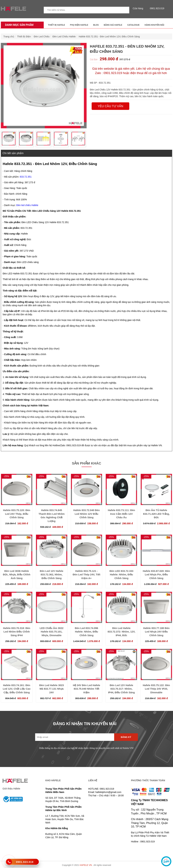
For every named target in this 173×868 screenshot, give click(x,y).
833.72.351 (26, 177)
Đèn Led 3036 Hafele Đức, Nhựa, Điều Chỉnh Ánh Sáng (17, 575)
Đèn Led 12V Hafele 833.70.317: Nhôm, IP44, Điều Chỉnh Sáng (121, 689)
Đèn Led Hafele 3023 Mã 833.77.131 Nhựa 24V (52, 689)
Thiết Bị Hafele (56, 25)
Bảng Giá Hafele (113, 25)
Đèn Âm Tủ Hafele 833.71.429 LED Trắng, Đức (156, 514)
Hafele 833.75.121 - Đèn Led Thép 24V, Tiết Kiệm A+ (86, 575)
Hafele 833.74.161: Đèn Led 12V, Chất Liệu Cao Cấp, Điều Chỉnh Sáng (17, 689)
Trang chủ (9, 37)
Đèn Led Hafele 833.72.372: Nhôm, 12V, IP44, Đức (121, 632)
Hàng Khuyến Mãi (154, 25)
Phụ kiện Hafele (79, 25)
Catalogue (133, 25)
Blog (96, 25)
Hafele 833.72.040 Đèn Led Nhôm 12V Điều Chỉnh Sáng (86, 514)
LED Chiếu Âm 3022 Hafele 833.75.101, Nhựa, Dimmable (52, 632)
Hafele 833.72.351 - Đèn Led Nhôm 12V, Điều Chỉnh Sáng (109, 37)
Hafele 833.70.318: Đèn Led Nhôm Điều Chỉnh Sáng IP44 (17, 632)
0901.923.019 (156, 8)
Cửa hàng (139, 8)
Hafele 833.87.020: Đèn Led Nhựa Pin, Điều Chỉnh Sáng (156, 575)
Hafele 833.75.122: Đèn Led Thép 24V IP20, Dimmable (156, 689)
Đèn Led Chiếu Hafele (64, 37)
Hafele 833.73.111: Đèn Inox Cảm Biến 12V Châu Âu (121, 514)
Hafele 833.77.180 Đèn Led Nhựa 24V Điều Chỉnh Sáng (156, 632)
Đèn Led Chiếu (42, 37)
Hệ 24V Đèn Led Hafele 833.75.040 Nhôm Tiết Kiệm (86, 689)
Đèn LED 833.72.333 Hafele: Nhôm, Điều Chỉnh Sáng (121, 575)
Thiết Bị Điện (24, 37)
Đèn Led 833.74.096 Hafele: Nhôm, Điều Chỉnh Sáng (86, 632)
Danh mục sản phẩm (18, 25)
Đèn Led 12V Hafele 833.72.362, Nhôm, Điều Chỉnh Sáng (52, 575)
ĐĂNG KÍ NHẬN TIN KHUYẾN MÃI (85, 724)
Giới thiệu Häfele (11, 789)
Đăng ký (126, 737)
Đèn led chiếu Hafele (27, 205)
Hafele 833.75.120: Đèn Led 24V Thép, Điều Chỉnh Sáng (17, 514)
